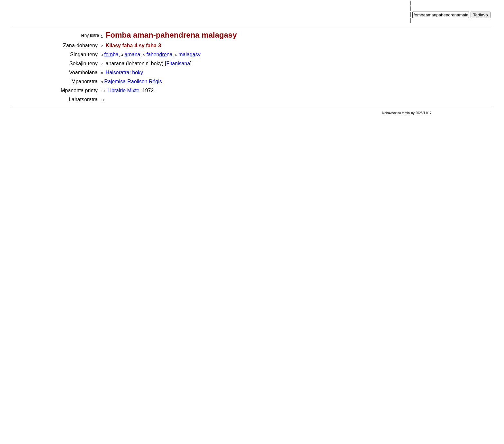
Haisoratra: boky (125, 72)
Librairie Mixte (123, 91)
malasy (189, 54)
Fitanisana (178, 63)
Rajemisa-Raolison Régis (133, 82)
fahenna (159, 54)
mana (133, 54)
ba (111, 54)
